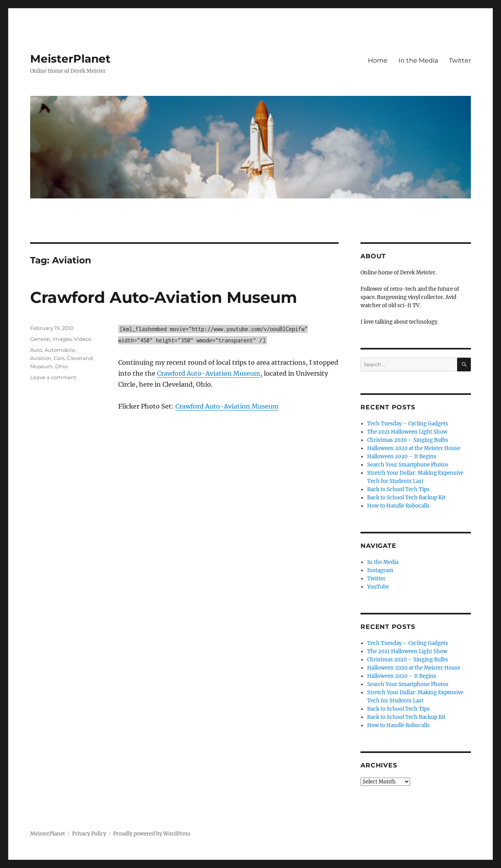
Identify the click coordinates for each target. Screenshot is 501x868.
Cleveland (80, 358)
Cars (59, 358)
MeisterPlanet (70, 59)
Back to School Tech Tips (398, 489)
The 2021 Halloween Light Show (407, 432)
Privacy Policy (89, 834)
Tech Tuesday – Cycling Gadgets (408, 424)
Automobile (60, 350)
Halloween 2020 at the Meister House (414, 448)
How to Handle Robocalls (398, 506)
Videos (83, 339)
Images (62, 339)
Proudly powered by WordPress (152, 834)
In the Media (418, 60)
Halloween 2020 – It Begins (402, 457)
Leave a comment (53, 377)
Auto (36, 350)
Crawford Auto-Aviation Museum (164, 297)
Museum (41, 366)
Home (378, 60)
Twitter (460, 60)
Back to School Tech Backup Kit (406, 498)
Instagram (380, 570)
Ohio (61, 366)
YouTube (378, 587)
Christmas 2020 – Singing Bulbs (408, 440)
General (40, 339)
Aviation (41, 358)
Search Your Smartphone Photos (408, 465)
